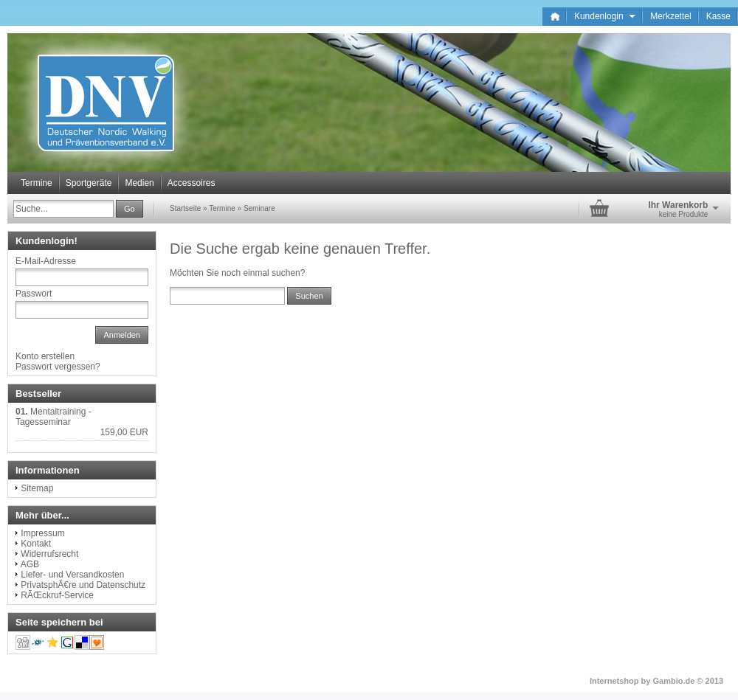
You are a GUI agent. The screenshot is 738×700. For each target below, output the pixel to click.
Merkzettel (670, 16)
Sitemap (37, 488)
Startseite (185, 208)
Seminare (259, 208)
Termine (37, 183)
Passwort (34, 294)
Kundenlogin (605, 16)
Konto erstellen (45, 356)
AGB (30, 564)
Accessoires (192, 183)
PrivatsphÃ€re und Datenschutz (83, 585)
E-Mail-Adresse (46, 261)
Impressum (42, 533)
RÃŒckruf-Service (57, 595)
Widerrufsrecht (49, 554)
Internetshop (614, 681)
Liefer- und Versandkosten (72, 575)
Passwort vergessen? (58, 367)
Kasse (718, 16)
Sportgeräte (89, 183)
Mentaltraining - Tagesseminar (54, 417)
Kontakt (36, 544)
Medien (139, 183)
